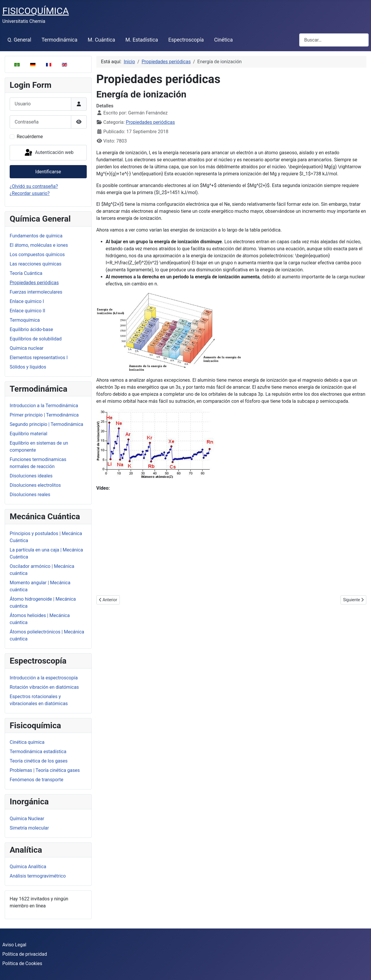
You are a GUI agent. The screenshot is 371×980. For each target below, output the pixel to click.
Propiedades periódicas (34, 283)
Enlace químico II (27, 311)
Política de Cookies (22, 963)
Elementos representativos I (39, 358)
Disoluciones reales (30, 495)
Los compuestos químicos (37, 255)
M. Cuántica (101, 40)
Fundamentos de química (36, 236)
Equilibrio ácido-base (31, 329)
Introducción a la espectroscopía (44, 678)
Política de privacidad (25, 954)
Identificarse (48, 172)
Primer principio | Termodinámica (44, 415)
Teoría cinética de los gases (39, 761)
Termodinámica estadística (38, 752)
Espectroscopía (186, 40)
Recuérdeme (30, 137)
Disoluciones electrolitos (35, 485)
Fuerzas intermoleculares (36, 292)
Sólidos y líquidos (28, 367)
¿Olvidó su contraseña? (34, 186)
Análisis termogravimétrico (38, 876)
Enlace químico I (27, 301)
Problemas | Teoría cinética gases (45, 770)
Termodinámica (59, 40)
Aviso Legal (14, 945)
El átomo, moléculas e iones (39, 245)
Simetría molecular (29, 828)
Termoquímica (25, 320)
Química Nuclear (27, 819)
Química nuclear (27, 348)
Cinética (224, 40)
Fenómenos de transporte (36, 780)
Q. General (19, 40)
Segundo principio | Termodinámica (46, 424)
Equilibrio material (28, 434)
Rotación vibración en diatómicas (44, 687)
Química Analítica (28, 867)
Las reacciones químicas (35, 264)
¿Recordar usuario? (30, 193)
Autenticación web (49, 153)
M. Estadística (142, 40)
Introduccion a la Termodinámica (44, 406)
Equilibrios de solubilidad (36, 339)
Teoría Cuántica (26, 273)
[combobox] (334, 40)
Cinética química (27, 742)
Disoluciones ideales (31, 476)
